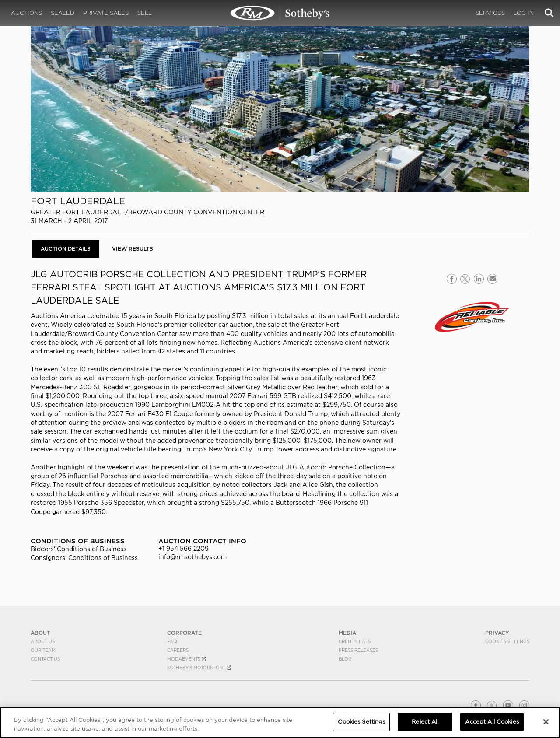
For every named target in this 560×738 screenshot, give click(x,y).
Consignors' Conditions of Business (84, 558)
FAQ (172, 641)
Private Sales (106, 13)
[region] (280, 722)
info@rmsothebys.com (192, 557)
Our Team (43, 650)
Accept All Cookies (492, 722)
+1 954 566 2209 (184, 549)
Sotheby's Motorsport (199, 668)
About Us (43, 641)
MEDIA (347, 633)
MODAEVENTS (187, 659)
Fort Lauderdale (78, 201)
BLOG (345, 659)
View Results (133, 249)
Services (490, 13)
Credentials (355, 641)
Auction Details (66, 249)
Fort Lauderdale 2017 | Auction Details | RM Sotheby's (280, 13)
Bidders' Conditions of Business (79, 549)
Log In (524, 13)
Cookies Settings (507, 641)
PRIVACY (497, 633)
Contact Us (45, 659)
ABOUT (40, 633)
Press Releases (358, 650)
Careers (178, 650)
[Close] (546, 722)
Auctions (26, 13)
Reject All (425, 722)
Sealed (63, 13)
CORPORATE (184, 633)
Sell (145, 13)
